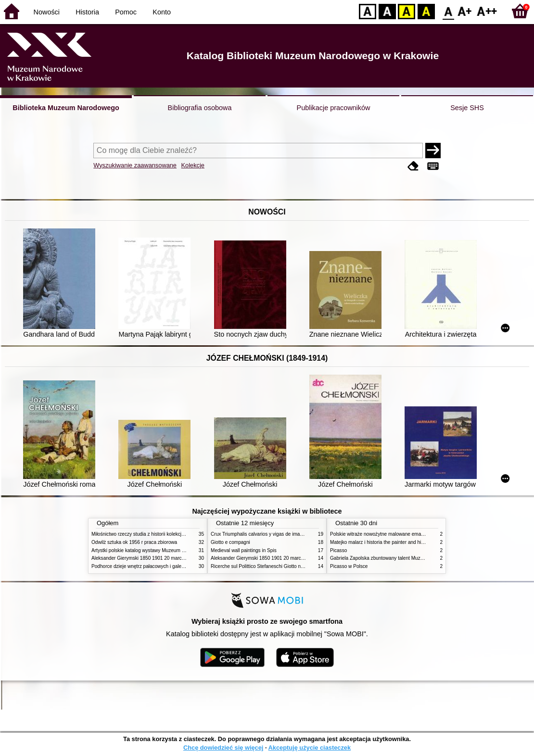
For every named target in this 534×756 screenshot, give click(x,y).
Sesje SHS (467, 108)
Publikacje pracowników (334, 108)
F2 (487, 11)
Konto (162, 12)
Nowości (47, 12)
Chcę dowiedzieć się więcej (223, 748)
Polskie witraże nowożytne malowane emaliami (381, 534)
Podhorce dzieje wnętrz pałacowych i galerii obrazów (148, 566)
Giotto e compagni (230, 542)
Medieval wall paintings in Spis (244, 550)
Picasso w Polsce (349, 566)
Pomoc (126, 12)
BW (387, 11)
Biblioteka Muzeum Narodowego (66, 108)
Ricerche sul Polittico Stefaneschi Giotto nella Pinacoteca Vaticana (282, 566)
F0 (448, 11)
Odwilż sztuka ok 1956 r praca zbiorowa (134, 542)
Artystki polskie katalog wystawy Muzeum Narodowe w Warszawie (162, 550)
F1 (465, 11)
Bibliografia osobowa (200, 108)
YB (406, 11)
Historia (87, 12)
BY (426, 11)
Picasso (338, 550)
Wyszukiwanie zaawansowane (135, 165)
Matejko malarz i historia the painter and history (381, 542)
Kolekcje (193, 165)
